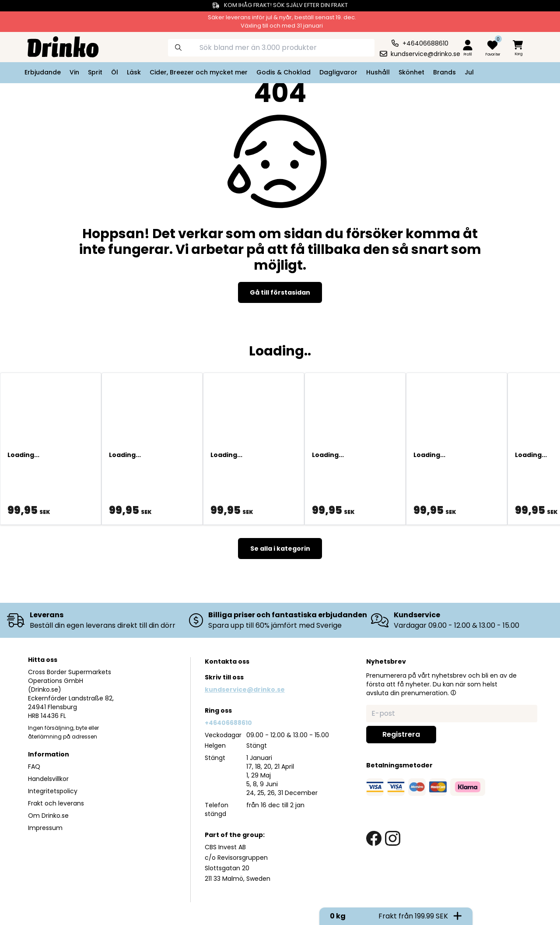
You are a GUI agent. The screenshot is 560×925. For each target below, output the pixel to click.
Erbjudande (43, 72)
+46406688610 (228, 723)
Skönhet (411, 72)
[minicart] (518, 48)
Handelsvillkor (48, 779)
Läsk (134, 72)
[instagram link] (393, 839)
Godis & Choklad (283, 72)
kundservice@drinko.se (245, 689)
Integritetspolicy (53, 791)
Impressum (45, 828)
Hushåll (378, 72)
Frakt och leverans (56, 803)
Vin (74, 72)
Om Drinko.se (48, 816)
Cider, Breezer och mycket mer (199, 72)
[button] (453, 693)
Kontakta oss (227, 661)
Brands (444, 72)
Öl (115, 72)
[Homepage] (56, 46)
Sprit (95, 72)
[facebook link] (374, 839)
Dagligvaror (338, 72)
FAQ (34, 767)
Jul (469, 72)
